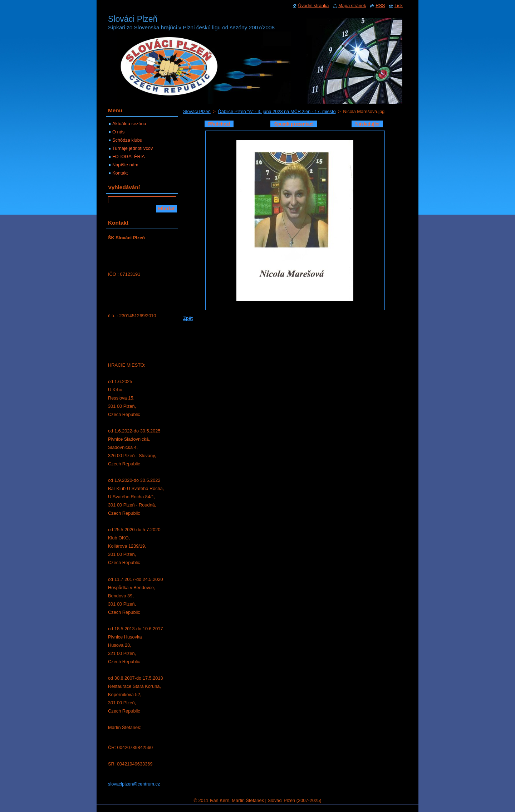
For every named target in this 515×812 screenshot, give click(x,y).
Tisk (399, 6)
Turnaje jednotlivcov (133, 148)
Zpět (188, 318)
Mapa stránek (352, 6)
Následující (367, 124)
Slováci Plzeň (197, 111)
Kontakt (120, 173)
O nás (118, 132)
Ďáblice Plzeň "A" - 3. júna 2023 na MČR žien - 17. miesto (277, 111)
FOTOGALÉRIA (129, 156)
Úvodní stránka (313, 6)
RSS (380, 6)
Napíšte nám (125, 165)
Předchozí (219, 124)
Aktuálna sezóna (129, 124)
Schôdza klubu (127, 140)
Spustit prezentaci (294, 124)
